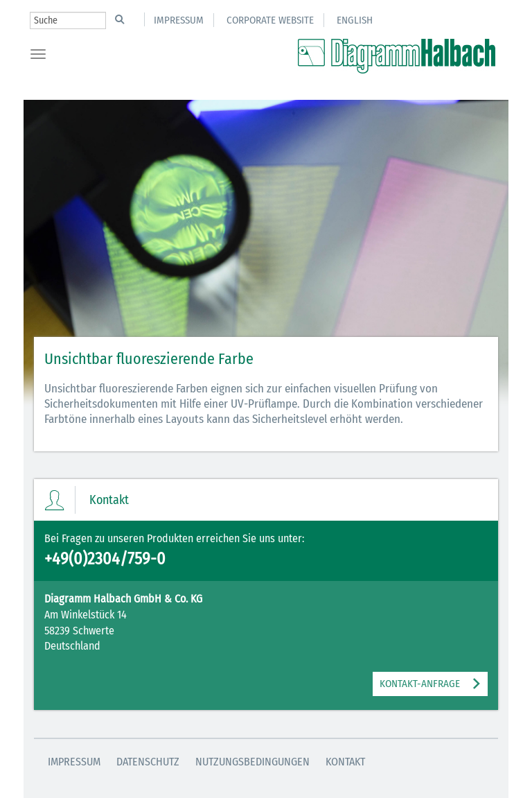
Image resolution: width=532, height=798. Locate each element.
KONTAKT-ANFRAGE (420, 684)
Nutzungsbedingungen (252, 762)
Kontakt (345, 762)
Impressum (179, 20)
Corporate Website (270, 20)
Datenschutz (148, 762)
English (355, 20)
